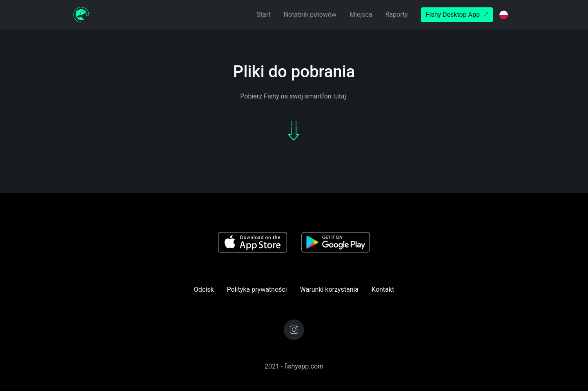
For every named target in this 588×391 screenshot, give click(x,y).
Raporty (396, 15)
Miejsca (361, 15)
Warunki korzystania (329, 289)
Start (263, 15)
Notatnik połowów (310, 15)
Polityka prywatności (257, 289)
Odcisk (204, 289)
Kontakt (383, 289)
